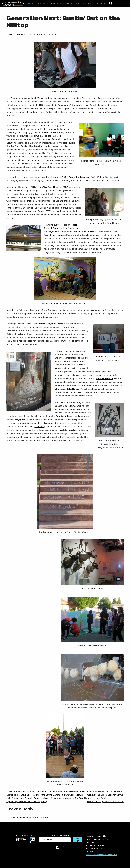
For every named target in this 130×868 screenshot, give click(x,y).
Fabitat (35, 795)
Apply (41, 3)
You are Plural (65, 235)
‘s (60, 136)
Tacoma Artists (65, 791)
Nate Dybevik (51, 232)
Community (55, 3)
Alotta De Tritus (87, 791)
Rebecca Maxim (42, 798)
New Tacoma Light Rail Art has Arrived (105, 802)
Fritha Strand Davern (83, 232)
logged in (23, 817)
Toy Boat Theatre (52, 187)
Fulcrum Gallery (54, 132)
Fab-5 (55, 136)
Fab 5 (28, 795)
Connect (99, 3)
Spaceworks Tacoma (46, 34)
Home (31, 3)
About (86, 3)
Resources (72, 3)
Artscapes (21, 791)
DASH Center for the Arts (75, 177)
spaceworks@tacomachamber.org (101, 855)
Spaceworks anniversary (62, 798)
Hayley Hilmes (84, 795)
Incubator (31, 791)
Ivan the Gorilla (99, 795)
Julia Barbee (13, 798)
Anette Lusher (104, 379)
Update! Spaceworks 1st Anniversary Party (27, 802)
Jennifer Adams (64, 416)
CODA (113, 791)
